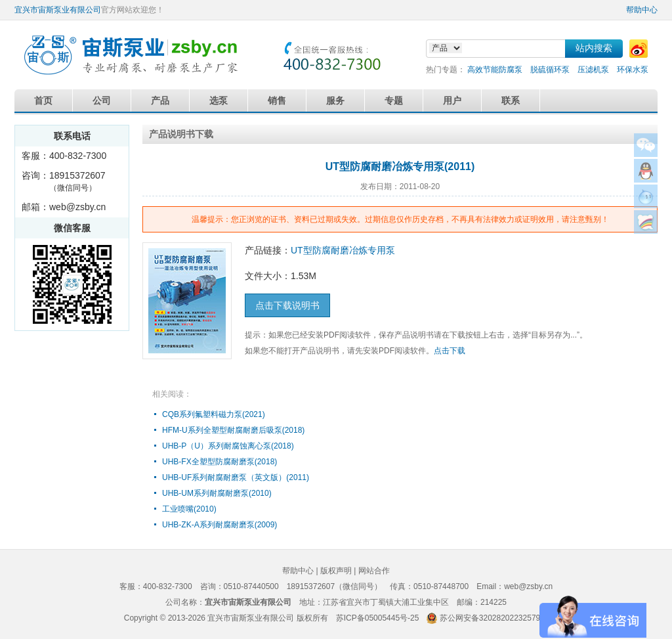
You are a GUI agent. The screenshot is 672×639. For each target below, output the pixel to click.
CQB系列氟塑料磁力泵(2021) (214, 414)
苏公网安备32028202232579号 (494, 618)
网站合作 (374, 571)
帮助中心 (642, 10)
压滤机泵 (593, 70)
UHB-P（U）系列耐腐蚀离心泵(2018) (228, 446)
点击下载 (450, 351)
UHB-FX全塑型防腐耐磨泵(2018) (220, 462)
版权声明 (336, 571)
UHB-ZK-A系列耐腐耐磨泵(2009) (220, 525)
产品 (160, 100)
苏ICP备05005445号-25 (378, 618)
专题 (394, 100)
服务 (335, 100)
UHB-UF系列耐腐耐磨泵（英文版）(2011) (236, 477)
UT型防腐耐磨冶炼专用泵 (343, 250)
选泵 (219, 100)
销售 (277, 100)
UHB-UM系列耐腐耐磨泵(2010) (217, 493)
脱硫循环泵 (550, 70)
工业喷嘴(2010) (189, 509)
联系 (511, 100)
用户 (452, 100)
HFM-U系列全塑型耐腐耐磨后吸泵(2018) (233, 430)
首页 (43, 100)
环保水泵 (633, 70)
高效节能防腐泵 (495, 70)
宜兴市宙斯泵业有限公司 (58, 10)
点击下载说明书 (287, 305)
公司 (102, 100)
